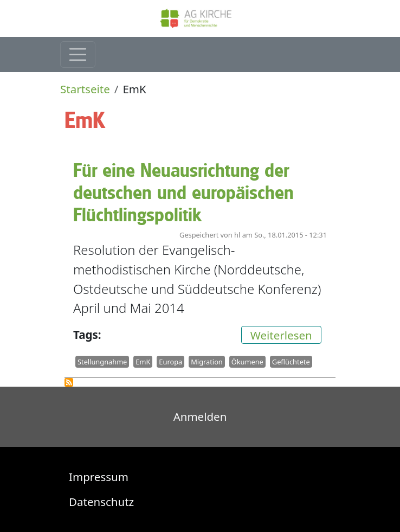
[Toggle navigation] (78, 55)
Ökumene (247, 362)
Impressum (99, 477)
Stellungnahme (102, 362)
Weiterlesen (286, 334)
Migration (207, 362)
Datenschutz (101, 502)
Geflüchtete (291, 362)
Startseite (85, 89)
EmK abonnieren (69, 382)
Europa (170, 362)
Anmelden (200, 416)
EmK (143, 362)
